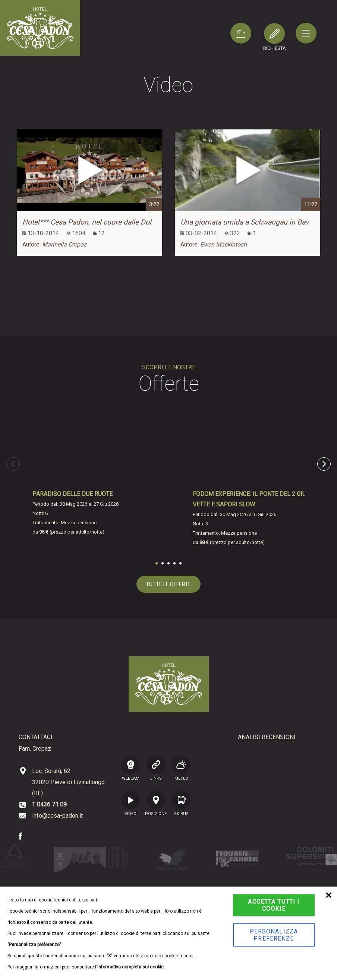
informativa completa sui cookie (130, 967)
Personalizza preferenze (274, 935)
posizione (156, 804)
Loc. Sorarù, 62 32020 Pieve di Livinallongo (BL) (68, 782)
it (241, 32)
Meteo (181, 768)
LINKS (156, 768)
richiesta (275, 48)
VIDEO (130, 804)
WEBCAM (130, 768)
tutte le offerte (168, 584)
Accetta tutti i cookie (274, 905)
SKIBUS (181, 804)
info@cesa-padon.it (57, 816)
